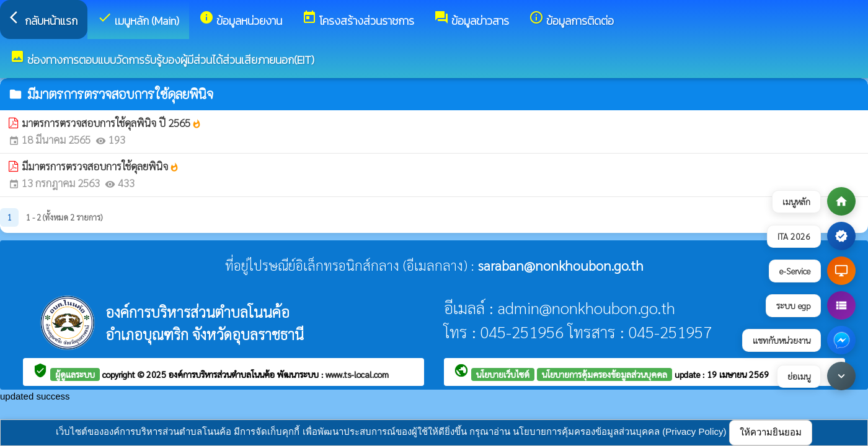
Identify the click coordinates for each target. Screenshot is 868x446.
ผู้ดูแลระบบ (75, 374)
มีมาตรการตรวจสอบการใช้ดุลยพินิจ (100, 166)
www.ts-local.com (357, 374)
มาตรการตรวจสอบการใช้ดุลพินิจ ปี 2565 (112, 123)
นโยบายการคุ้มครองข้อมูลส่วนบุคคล (604, 374)
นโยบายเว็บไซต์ (503, 374)
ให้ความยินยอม (771, 432)
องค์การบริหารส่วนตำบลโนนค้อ (223, 374)
